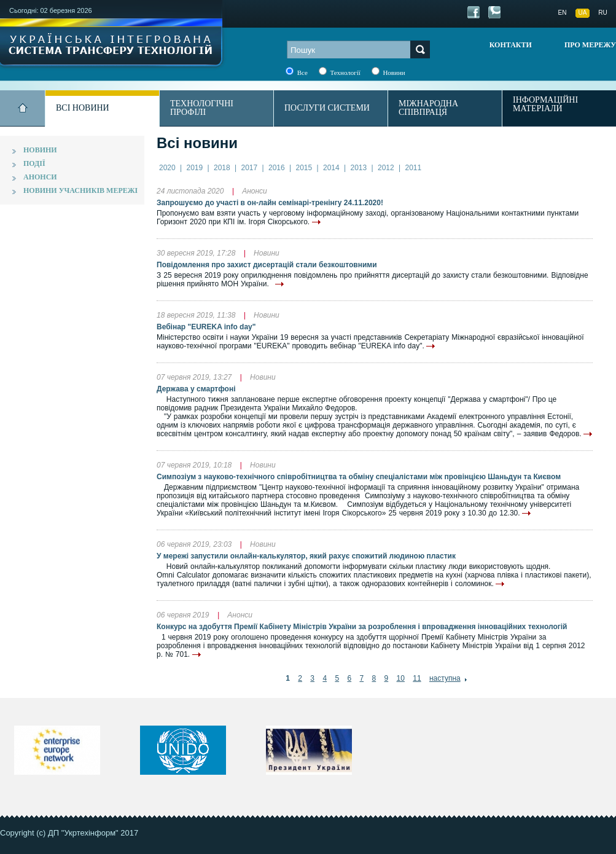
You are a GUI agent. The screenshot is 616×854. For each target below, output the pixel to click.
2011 (414, 168)
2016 (277, 168)
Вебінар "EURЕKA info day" (206, 327)
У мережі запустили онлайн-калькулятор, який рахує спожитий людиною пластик (306, 556)
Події (34, 163)
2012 (386, 168)
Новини (40, 150)
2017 (250, 168)
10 (401, 678)
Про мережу (590, 45)
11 (417, 678)
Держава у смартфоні (196, 389)
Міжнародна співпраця (428, 108)
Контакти (511, 45)
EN (563, 13)
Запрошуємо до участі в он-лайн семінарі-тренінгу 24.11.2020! (270, 203)
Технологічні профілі (202, 108)
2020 (167, 168)
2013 (359, 168)
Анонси (40, 177)
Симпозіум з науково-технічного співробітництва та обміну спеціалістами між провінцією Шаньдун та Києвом (359, 477)
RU (602, 13)
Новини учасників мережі (80, 190)
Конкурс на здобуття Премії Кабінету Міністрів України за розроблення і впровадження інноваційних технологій (362, 627)
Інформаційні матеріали (545, 104)
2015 (304, 168)
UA (583, 13)
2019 (195, 168)
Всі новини (83, 108)
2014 (331, 168)
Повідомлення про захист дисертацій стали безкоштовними (267, 265)
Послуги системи (327, 108)
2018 (222, 168)
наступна (445, 678)
